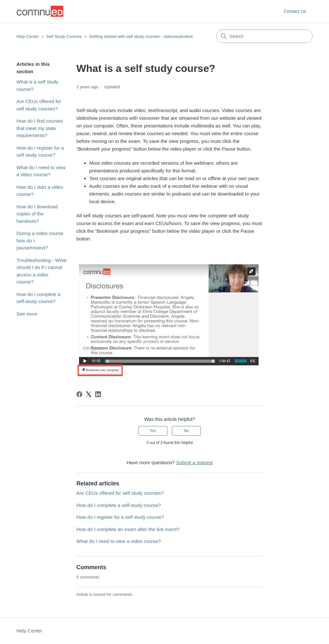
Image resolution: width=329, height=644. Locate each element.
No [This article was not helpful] (186, 431)
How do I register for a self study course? (40, 152)
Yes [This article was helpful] (153, 431)
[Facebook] (79, 394)
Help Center (27, 36)
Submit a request (194, 462)
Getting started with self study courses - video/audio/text (141, 36)
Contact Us (295, 11)
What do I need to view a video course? (41, 171)
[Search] (264, 36)
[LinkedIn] (98, 394)
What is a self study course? (37, 85)
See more (27, 314)
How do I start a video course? (40, 191)
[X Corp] (89, 394)
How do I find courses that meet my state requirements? (40, 128)
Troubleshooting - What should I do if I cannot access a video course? (41, 271)
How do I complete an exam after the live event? (128, 529)
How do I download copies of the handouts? (37, 214)
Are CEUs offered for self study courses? (39, 105)
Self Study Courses (64, 36)
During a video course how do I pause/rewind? (40, 240)
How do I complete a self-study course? (38, 298)
